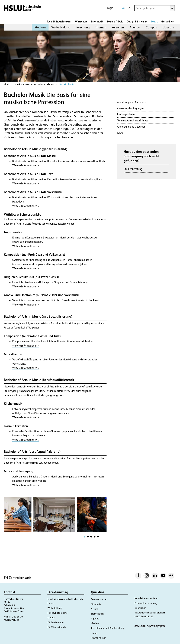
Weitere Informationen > (26, 165)
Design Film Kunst (137, 21)
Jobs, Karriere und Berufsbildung (107, 628)
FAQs (120, 133)
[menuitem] (40, 27)
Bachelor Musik (67, 84)
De (123, 8)
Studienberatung (133, 169)
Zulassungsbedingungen (130, 108)
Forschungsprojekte (57, 613)
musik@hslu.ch (11, 620)
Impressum (140, 608)
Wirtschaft (81, 21)
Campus (151, 27)
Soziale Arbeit (115, 21)
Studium (40, 27)
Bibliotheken (97, 614)
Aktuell (94, 609)
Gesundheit (168, 21)
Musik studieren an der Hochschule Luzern (34, 84)
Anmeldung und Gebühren (131, 127)
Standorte (96, 604)
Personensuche (99, 599)
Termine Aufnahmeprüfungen (133, 120)
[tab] (85, 537)
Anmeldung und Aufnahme (132, 102)
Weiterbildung (61, 27)
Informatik (97, 21)
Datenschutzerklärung (146, 603)
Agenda (135, 27)
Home (94, 633)
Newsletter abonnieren (146, 598)
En (129, 8)
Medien (51, 618)
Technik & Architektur (59, 21)
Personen (118, 27)
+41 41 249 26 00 (13, 617)
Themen (101, 27)
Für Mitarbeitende (57, 627)
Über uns (168, 27)
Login (110, 8)
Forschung (83, 27)
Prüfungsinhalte (126, 114)
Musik (154, 21)
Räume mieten (99, 638)
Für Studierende (55, 622)
